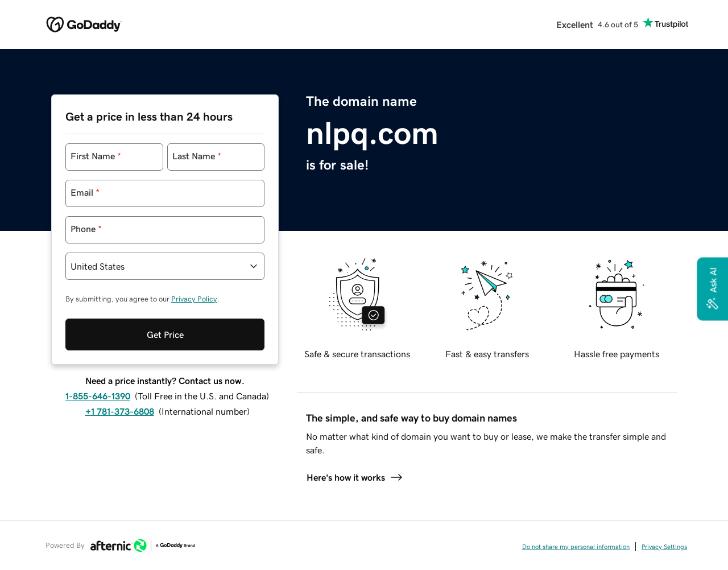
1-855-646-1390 (98, 396)
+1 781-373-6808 (120, 411)
